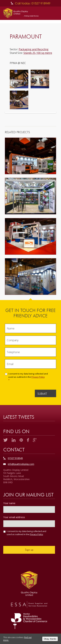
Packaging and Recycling (34, 49)
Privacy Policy (38, 377)
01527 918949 (15, 458)
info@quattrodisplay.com (21, 464)
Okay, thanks (50, 639)
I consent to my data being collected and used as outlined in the (30, 377)
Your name (9, 503)
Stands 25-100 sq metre (38, 53)
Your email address (15, 517)
